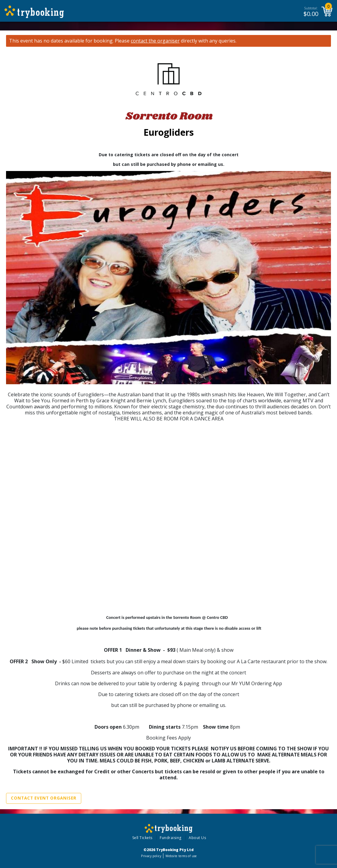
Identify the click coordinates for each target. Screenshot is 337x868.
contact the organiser (155, 41)
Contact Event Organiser (44, 798)
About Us (197, 838)
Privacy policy (151, 856)
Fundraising (171, 838)
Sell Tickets (142, 838)
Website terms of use (181, 856)
